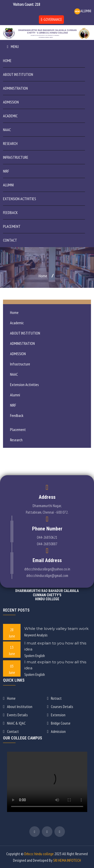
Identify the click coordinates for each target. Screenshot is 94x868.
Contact (10, 240)
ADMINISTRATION (15, 88)
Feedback (10, 212)
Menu (13, 47)
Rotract (55, 698)
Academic (10, 116)
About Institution (18, 707)
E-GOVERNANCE (51, 19)
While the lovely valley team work (56, 629)
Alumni (8, 185)
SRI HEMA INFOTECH (67, 860)
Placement (12, 226)
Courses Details (60, 707)
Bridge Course (59, 723)
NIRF (6, 171)
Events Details (15, 715)
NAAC (7, 130)
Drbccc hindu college (39, 854)
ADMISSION (11, 102)
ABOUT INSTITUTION (18, 74)
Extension (56, 715)
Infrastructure (16, 157)
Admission (57, 731)
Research (10, 143)
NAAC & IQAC (14, 723)
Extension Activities (20, 199)
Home (7, 61)
